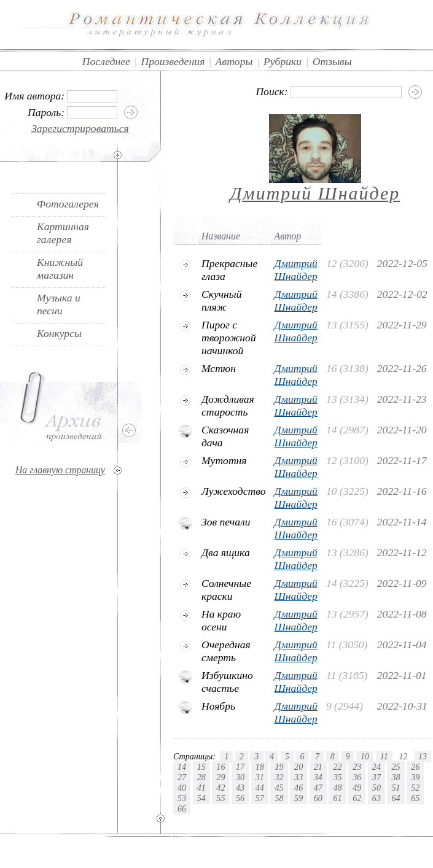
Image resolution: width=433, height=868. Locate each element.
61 (337, 798)
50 (376, 788)
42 (220, 788)
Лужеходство (234, 491)
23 (357, 767)
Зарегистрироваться (80, 128)
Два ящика (226, 552)
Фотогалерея (68, 204)
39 (415, 777)
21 (318, 767)
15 (201, 767)
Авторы (234, 61)
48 (337, 788)
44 (260, 788)
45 (279, 788)
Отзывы (332, 61)
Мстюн (219, 368)
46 (298, 788)
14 (182, 767)
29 (220, 777)
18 (260, 767)
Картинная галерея (63, 233)
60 (318, 798)
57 (260, 798)
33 (298, 777)
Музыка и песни (59, 304)
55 (220, 798)
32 (279, 777)
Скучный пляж (222, 300)
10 (365, 756)
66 (182, 808)
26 (415, 767)
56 (240, 798)
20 (298, 767)
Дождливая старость (228, 405)
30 (240, 777)
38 (396, 777)
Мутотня (224, 460)
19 (279, 767)
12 (403, 756)
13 (423, 756)
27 (182, 777)
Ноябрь (218, 706)
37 (376, 777)
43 (240, 788)
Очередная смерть (226, 651)
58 (279, 798)
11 (384, 756)
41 (201, 788)
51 (396, 788)
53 (182, 798)
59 (298, 798)
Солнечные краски (226, 590)
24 (376, 767)
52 (415, 788)
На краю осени (221, 620)
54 (201, 798)
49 (357, 788)
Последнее (106, 61)
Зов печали (226, 522)
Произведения (173, 61)
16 (220, 767)
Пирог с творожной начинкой (229, 338)
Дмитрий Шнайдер (315, 193)
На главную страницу (60, 470)
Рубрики (283, 61)
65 (415, 798)
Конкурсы (59, 333)
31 (260, 777)
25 (396, 767)
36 (357, 777)
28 (201, 777)
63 (376, 798)
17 (240, 767)
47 (318, 788)
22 (337, 767)
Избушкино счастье (227, 682)
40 (182, 788)
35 (337, 777)
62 (357, 798)
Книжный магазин (60, 269)
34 (318, 777)
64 (396, 798)
